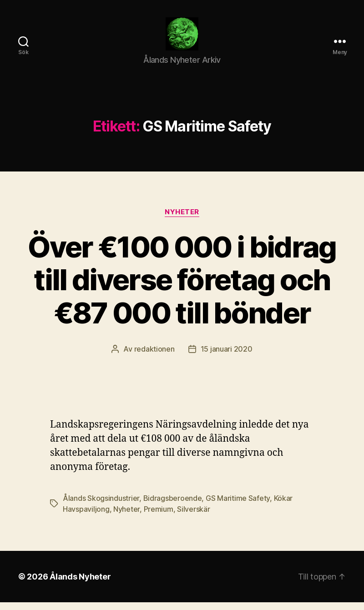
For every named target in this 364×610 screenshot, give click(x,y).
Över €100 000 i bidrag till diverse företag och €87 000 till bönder (182, 287)
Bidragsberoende (173, 506)
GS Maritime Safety (238, 506)
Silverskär (193, 517)
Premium (159, 517)
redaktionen (154, 357)
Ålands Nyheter (80, 584)
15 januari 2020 (227, 357)
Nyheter (182, 219)
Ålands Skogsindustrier (101, 506)
